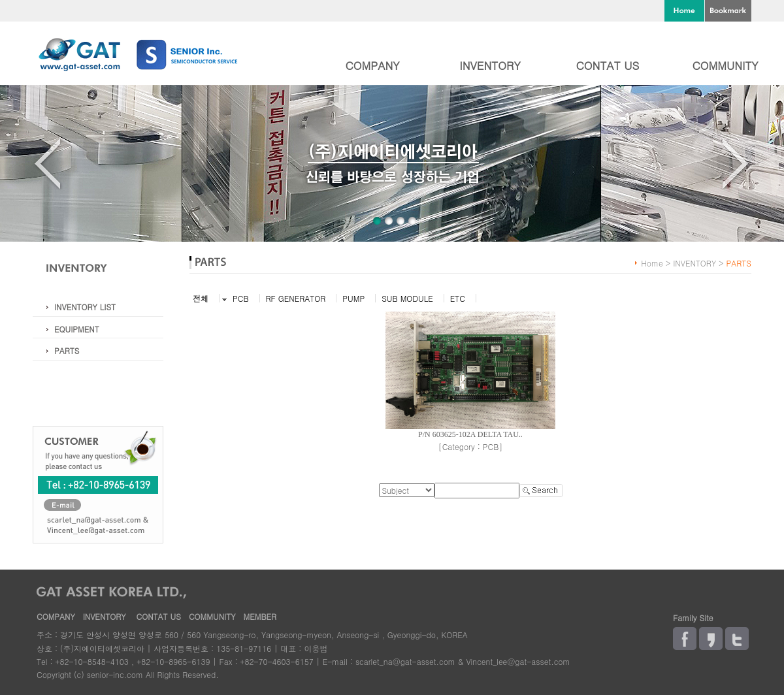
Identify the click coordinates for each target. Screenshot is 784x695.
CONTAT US (608, 65)
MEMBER (260, 616)
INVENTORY (490, 65)
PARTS (67, 350)
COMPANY (372, 65)
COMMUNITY (725, 65)
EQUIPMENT (77, 329)
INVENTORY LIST (85, 307)
